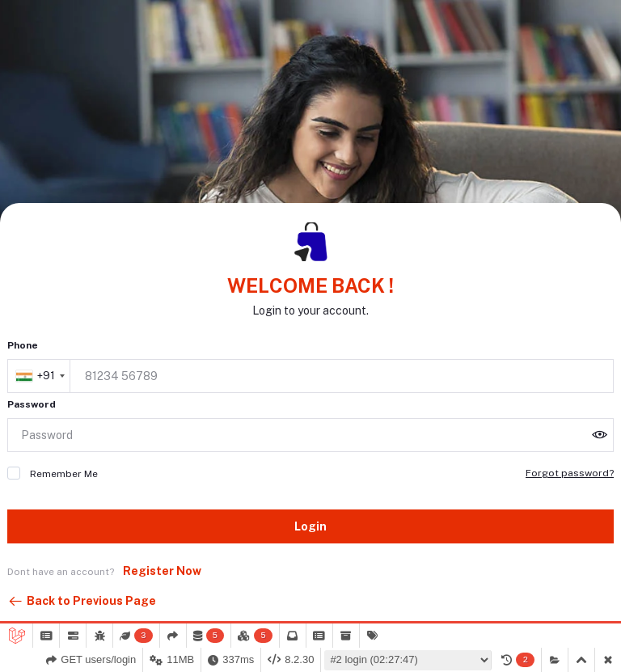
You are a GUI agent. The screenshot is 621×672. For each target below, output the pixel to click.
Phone (23, 345)
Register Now (162, 571)
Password (32, 404)
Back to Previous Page (82, 602)
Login (310, 526)
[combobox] (40, 376)
